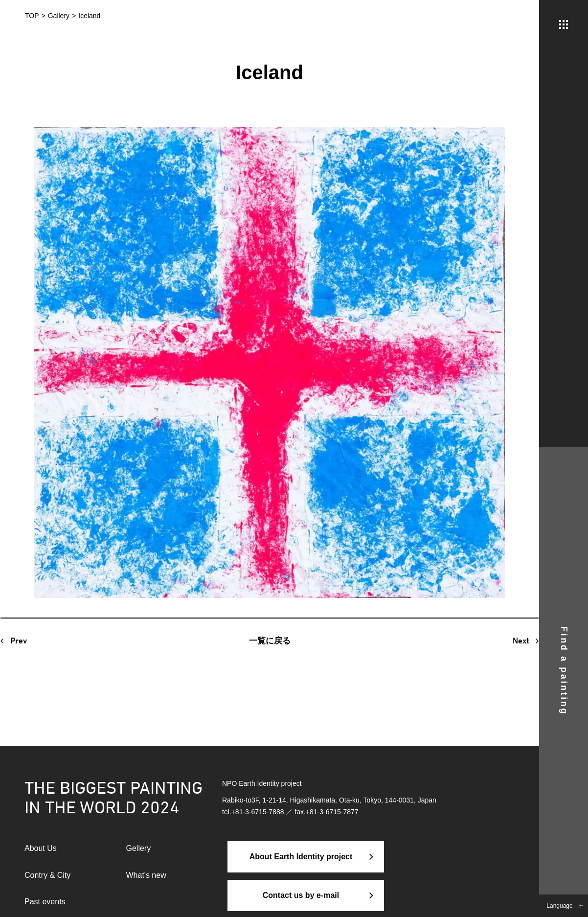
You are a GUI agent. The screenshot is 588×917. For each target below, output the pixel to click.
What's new (146, 875)
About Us (41, 848)
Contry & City (47, 875)
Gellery (139, 848)
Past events (45, 902)
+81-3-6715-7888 (258, 812)
